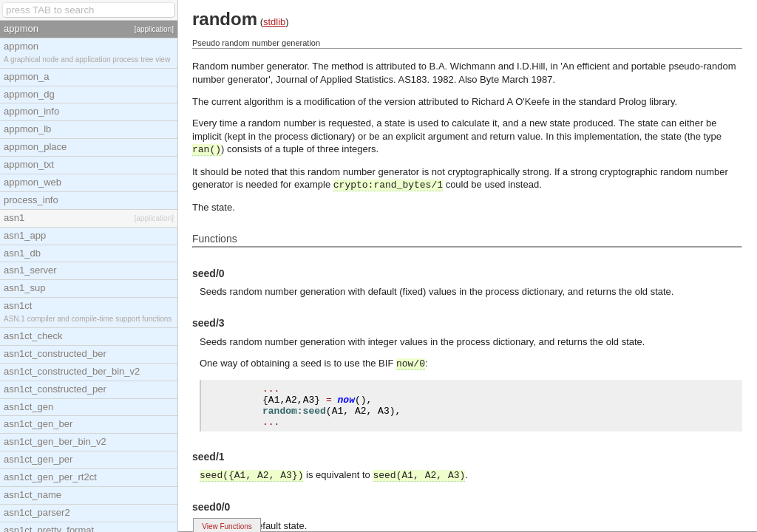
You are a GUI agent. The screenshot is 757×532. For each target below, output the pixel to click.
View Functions (227, 526)
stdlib (274, 22)
